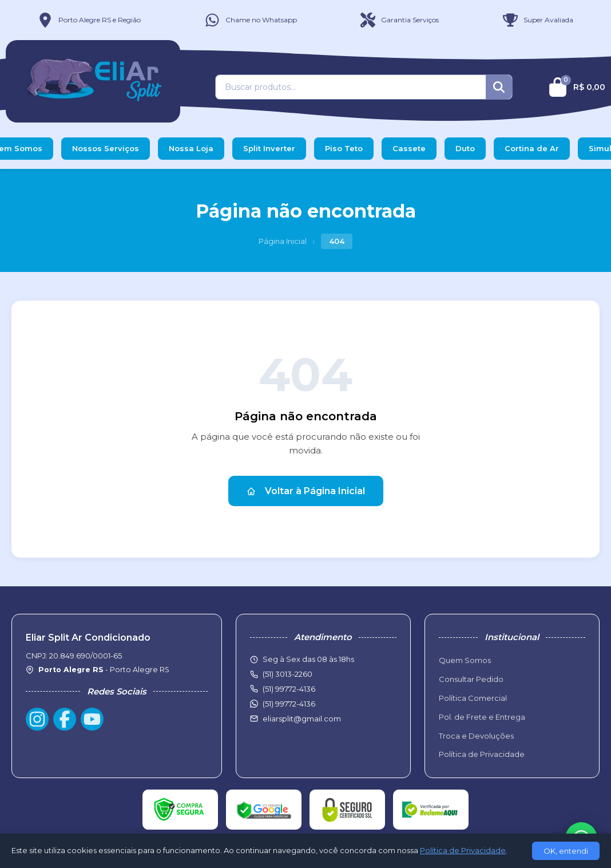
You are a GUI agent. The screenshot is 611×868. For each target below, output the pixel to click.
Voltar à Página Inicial (306, 491)
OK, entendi (566, 851)
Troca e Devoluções (476, 736)
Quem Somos (465, 660)
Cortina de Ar (532, 148)
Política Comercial (473, 698)
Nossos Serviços (106, 148)
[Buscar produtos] (351, 87)
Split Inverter (269, 148)
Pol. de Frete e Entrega (482, 717)
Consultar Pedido (471, 679)
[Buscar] (499, 87)
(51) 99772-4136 (289, 704)
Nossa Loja (191, 148)
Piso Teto (344, 148)
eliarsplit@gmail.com (302, 719)
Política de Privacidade (482, 754)
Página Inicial (283, 241)
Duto (465, 148)
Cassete (409, 148)
